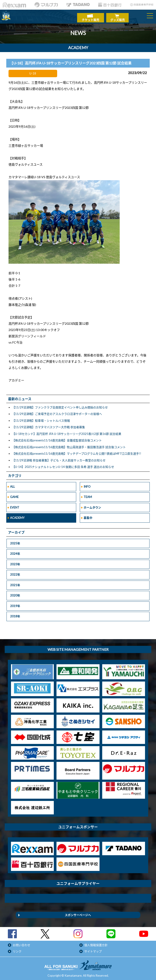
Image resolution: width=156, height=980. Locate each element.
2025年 (15, 541)
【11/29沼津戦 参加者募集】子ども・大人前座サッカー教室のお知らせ (59, 458)
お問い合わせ (22, 943)
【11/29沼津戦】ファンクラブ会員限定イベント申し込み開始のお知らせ (60, 405)
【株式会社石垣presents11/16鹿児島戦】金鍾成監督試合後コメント (57, 438)
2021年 (15, 583)
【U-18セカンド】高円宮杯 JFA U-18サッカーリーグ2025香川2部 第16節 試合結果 (67, 432)
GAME (14, 495)
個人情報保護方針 (96, 943)
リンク (17, 949)
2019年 (15, 604)
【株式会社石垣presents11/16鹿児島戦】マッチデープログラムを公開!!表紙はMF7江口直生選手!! (77, 452)
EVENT (15, 505)
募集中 (88, 516)
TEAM (88, 495)
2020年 (15, 593)
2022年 (15, 572)
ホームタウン (92, 505)
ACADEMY (17, 516)
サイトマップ (93, 949)
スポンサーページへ (78, 913)
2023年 (15, 562)
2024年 (15, 552)
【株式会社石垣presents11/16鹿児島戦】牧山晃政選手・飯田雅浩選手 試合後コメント (69, 445)
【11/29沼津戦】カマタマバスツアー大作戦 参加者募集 (49, 425)
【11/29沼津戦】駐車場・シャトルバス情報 (41, 419)
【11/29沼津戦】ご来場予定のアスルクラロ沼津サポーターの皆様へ (57, 412)
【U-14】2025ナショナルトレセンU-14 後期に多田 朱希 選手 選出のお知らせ (63, 465)
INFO (87, 485)
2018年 (15, 614)
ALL (12, 485)
